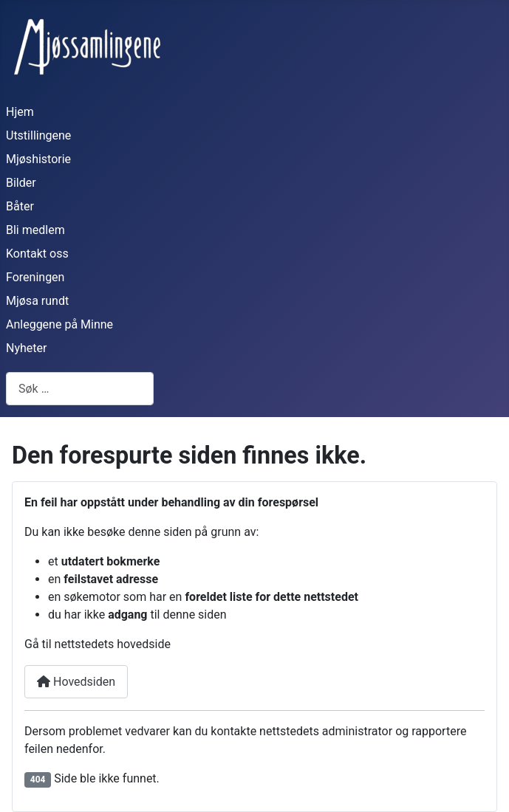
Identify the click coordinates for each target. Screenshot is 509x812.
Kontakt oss (37, 254)
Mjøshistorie (38, 159)
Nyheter (26, 348)
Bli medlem (35, 230)
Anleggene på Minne (59, 324)
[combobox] (80, 389)
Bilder (21, 183)
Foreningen (35, 277)
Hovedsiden (76, 682)
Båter (20, 206)
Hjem (20, 112)
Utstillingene (38, 135)
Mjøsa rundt (37, 301)
